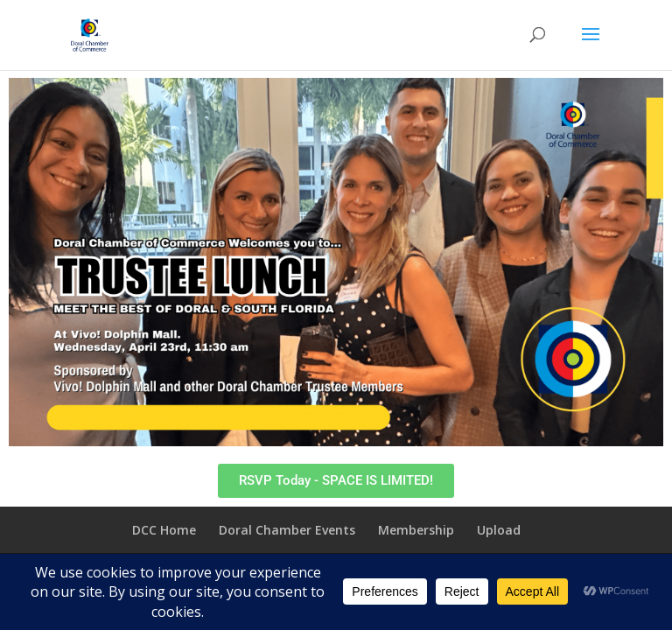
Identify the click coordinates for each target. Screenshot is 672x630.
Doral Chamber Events (287, 530)
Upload (499, 530)
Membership (416, 530)
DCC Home (164, 530)
